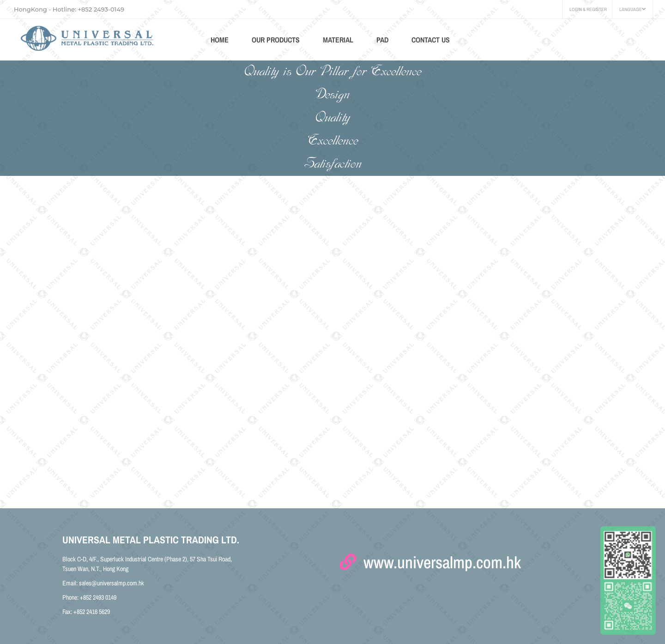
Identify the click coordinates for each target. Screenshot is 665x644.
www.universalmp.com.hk (430, 558)
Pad (382, 40)
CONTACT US (431, 40)
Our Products (276, 40)
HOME (220, 40)
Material (338, 40)
